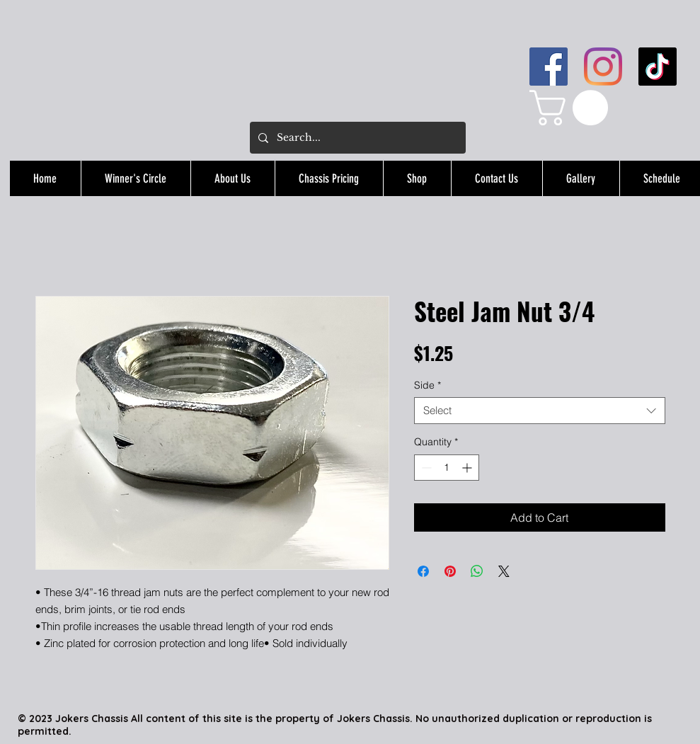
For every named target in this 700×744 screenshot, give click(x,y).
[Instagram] (603, 67)
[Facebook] (549, 67)
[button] (573, 108)
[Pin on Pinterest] (450, 571)
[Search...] (356, 138)
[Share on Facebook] (423, 571)
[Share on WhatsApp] (477, 571)
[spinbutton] (447, 468)
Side (428, 385)
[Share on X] (504, 571)
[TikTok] (658, 67)
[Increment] (468, 468)
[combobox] (540, 411)
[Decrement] (425, 468)
